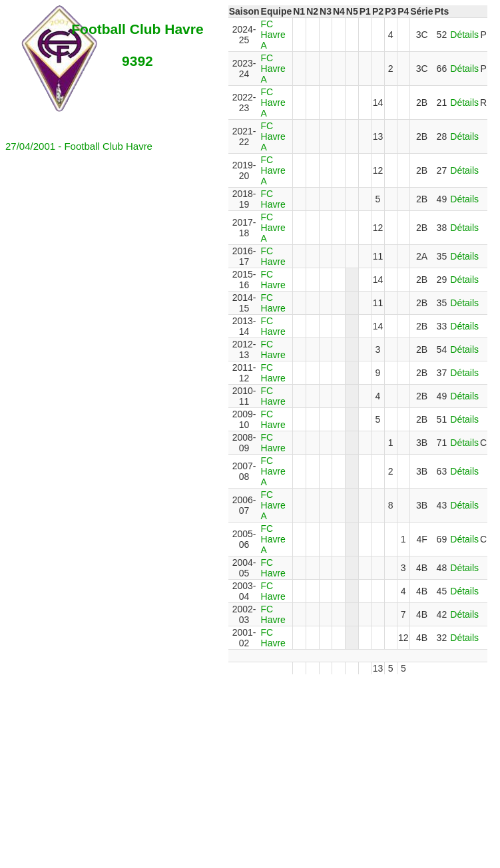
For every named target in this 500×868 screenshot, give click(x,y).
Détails (464, 35)
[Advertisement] (253, 767)
